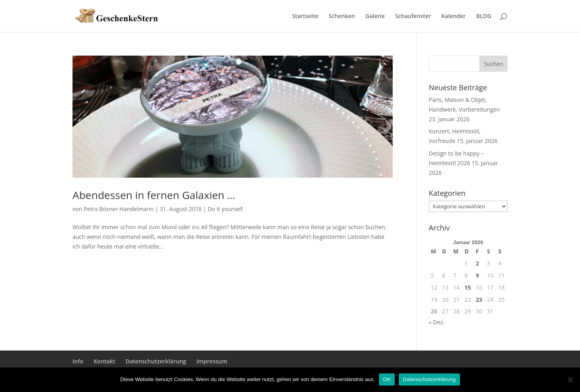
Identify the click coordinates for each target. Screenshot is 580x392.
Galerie (375, 17)
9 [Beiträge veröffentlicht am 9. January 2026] (477, 275)
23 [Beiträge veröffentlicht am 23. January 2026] (479, 300)
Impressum (212, 361)
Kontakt (104, 361)
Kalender (454, 17)
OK (387, 379)
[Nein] (570, 380)
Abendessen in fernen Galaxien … (154, 195)
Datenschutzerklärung (156, 361)
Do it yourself (225, 209)
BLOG (484, 17)
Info (78, 361)
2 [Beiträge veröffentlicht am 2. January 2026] (477, 263)
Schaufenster (413, 17)
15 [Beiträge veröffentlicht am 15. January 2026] (468, 287)
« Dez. (437, 322)
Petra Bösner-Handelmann (119, 209)
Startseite (305, 17)
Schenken (342, 17)
